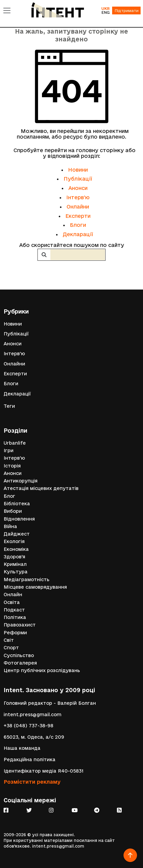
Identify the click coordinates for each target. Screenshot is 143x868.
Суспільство (19, 655)
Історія (12, 466)
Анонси (78, 188)
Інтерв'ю (78, 197)
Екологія (14, 541)
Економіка (16, 549)
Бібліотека (17, 504)
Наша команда (22, 748)
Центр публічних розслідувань (42, 670)
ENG (106, 12)
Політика (15, 617)
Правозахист (20, 625)
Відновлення (19, 519)
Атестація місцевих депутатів (41, 488)
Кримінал (15, 564)
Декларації (78, 234)
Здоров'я (14, 557)
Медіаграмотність (27, 580)
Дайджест (17, 534)
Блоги (78, 225)
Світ (9, 640)
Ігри (9, 451)
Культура (16, 572)
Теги (9, 406)
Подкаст (14, 610)
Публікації (78, 179)
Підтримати (127, 11)
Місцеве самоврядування (35, 587)
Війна (10, 526)
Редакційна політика (30, 760)
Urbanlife (15, 443)
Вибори (13, 511)
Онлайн (13, 595)
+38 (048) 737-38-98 (28, 726)
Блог (9, 496)
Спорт (11, 648)
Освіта (12, 602)
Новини (78, 170)
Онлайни (78, 207)
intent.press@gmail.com (33, 715)
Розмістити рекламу (32, 782)
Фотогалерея (20, 663)
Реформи (15, 633)
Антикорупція (21, 481)
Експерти (78, 216)
